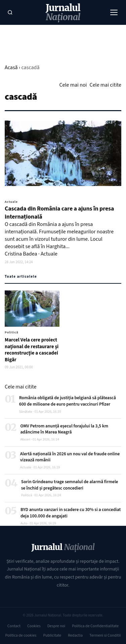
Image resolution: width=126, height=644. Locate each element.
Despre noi (56, 626)
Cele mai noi (73, 85)
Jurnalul (63, 12)
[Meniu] (114, 12)
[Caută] (10, 12)
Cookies (34, 626)
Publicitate (52, 635)
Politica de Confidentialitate (95, 626)
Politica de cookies (21, 635)
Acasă (11, 67)
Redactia (75, 635)
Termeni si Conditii (105, 635)
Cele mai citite (106, 85)
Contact (14, 626)
